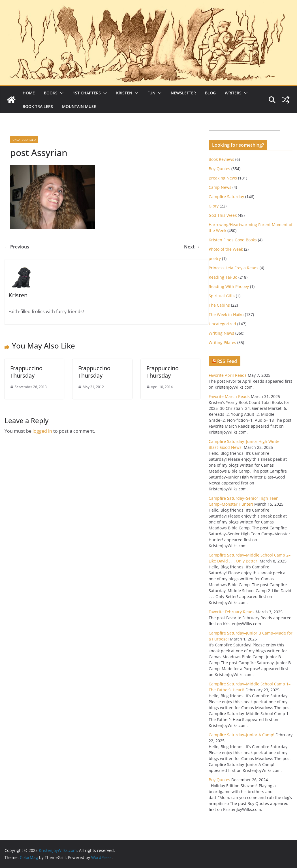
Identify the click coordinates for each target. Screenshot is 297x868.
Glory (214, 206)
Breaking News (223, 178)
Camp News (220, 187)
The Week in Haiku (226, 314)
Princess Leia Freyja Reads (234, 268)
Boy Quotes (219, 169)
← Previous (17, 247)
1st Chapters (87, 93)
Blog (210, 93)
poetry (215, 258)
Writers (233, 93)
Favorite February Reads (232, 612)
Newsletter (183, 93)
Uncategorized (24, 140)
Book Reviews (221, 159)
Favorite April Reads (228, 375)
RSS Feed (227, 361)
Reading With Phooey (229, 286)
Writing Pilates (222, 342)
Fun (151, 93)
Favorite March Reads (229, 396)
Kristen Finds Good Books (233, 240)
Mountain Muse (79, 106)
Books (51, 93)
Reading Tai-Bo (223, 277)
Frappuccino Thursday (26, 372)
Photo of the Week (226, 249)
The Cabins (219, 305)
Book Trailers (38, 106)
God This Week (223, 215)
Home (29, 93)
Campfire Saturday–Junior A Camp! (242, 735)
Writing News (221, 333)
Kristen (124, 93)
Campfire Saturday (226, 197)
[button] (61, 93)
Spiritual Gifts (222, 296)
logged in (42, 431)
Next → (192, 247)
